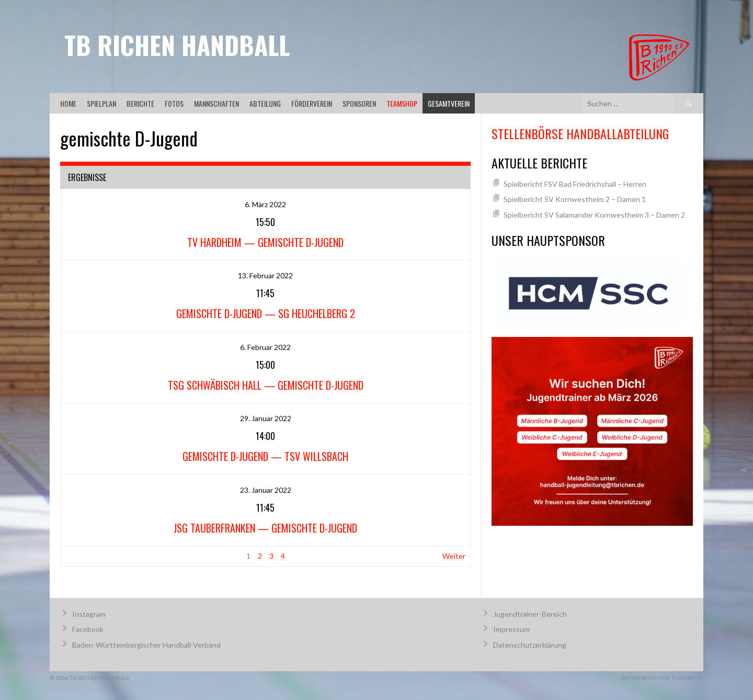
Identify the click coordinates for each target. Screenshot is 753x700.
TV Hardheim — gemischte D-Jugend (265, 242)
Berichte (140, 103)
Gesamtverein (449, 103)
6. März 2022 (265, 204)
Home (68, 103)
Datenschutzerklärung (530, 645)
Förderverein (312, 103)
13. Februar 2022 (265, 275)
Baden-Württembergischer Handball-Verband (146, 645)
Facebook (88, 629)
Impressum (511, 629)
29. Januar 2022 (266, 418)
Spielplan (101, 103)
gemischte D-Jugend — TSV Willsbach (265, 456)
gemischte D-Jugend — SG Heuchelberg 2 (266, 313)
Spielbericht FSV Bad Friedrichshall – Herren (575, 184)
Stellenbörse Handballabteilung (580, 133)
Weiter (454, 556)
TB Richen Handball (177, 45)
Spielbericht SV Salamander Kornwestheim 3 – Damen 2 (594, 215)
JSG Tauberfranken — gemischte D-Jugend (265, 528)
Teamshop (402, 103)
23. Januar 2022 (266, 490)
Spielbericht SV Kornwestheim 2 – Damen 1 (575, 199)
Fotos (174, 103)
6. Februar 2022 (265, 347)
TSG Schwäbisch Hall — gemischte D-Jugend (266, 385)
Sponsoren (359, 103)
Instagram (89, 614)
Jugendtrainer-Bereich (530, 614)
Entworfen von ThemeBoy (662, 678)
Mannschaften (216, 103)
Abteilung (265, 103)
